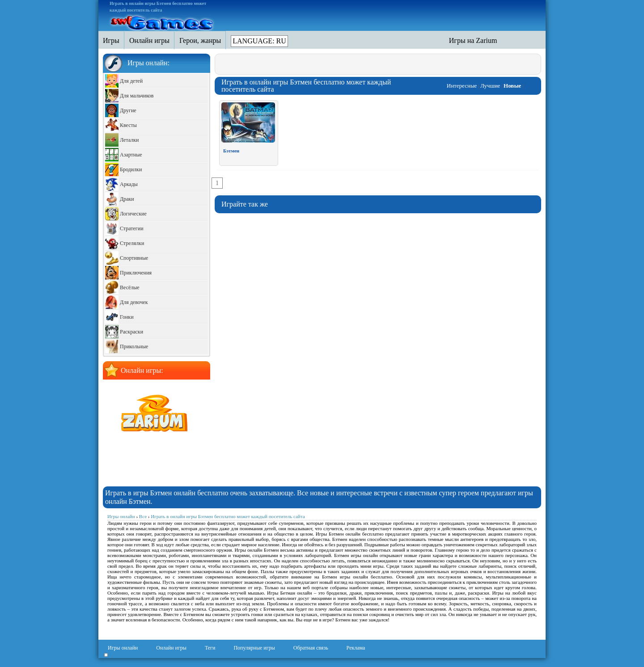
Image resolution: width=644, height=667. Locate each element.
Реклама (356, 648)
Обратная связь (311, 648)
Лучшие (490, 86)
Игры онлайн (123, 648)
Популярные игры (254, 648)
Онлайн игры (171, 648)
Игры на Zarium (473, 40)
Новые (512, 86)
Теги (210, 648)
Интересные (462, 86)
